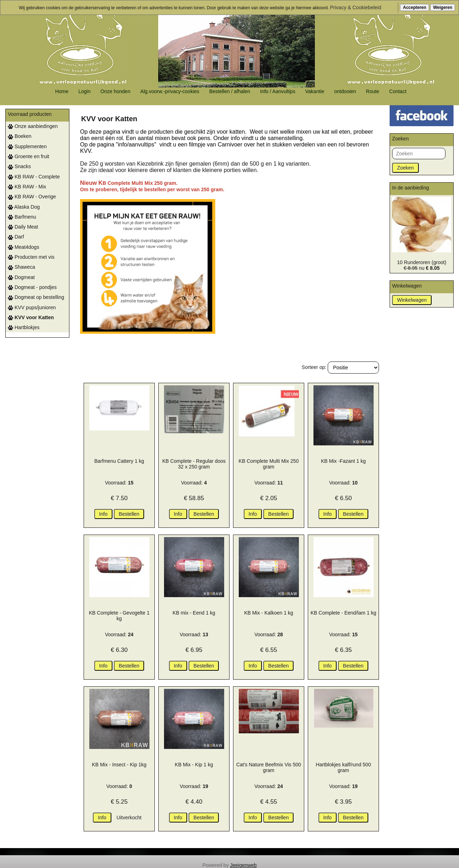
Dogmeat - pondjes (32, 287)
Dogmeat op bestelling (36, 297)
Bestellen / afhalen (230, 91)
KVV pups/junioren (32, 307)
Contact (398, 91)
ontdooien (345, 91)
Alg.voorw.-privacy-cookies (170, 91)
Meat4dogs (23, 247)
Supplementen (27, 146)
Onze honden (115, 91)
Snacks (19, 166)
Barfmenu (22, 217)
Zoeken (405, 168)
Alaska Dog (24, 207)
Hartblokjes (24, 327)
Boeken (20, 136)
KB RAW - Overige (32, 197)
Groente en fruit (28, 156)
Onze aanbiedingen (33, 126)
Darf (16, 237)
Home (62, 91)
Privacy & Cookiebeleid (356, 7)
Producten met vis (31, 257)
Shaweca (21, 267)
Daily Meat (23, 227)
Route (373, 91)
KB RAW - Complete (34, 177)
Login (84, 91)
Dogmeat (21, 277)
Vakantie (315, 91)
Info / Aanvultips (278, 91)
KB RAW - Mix (27, 187)
